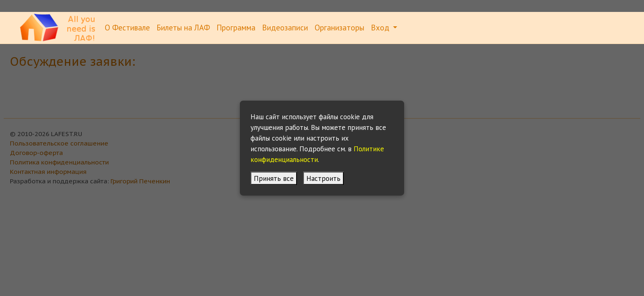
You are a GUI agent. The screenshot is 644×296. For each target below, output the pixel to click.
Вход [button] (381, 27)
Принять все (274, 178)
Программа (236, 27)
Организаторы (339, 27)
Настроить (323, 178)
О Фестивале (127, 27)
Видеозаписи (285, 27)
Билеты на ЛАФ (183, 27)
